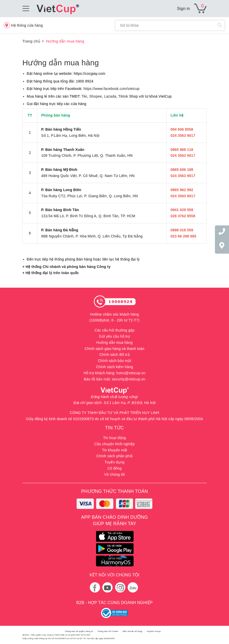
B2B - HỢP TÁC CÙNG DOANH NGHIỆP (114, 603)
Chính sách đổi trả (114, 355)
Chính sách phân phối (114, 456)
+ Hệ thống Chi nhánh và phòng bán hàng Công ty (67, 267)
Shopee (96, 96)
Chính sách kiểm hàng (114, 367)
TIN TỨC (114, 428)
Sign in (184, 9)
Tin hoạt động (114, 438)
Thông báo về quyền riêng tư (79, 631)
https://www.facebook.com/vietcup (111, 89)
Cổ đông (114, 468)
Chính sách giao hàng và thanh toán (114, 349)
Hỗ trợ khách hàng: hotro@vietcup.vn (115, 373)
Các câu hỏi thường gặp (114, 330)
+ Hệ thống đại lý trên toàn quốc (51, 273)
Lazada (110, 96)
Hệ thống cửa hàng (23, 25)
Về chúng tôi (114, 474)
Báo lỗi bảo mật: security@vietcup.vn (114, 379)
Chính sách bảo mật (114, 361)
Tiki (84, 96)
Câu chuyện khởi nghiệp (114, 444)
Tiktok (123, 96)
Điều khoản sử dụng (132, 631)
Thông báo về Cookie (108, 631)
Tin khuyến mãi (114, 450)
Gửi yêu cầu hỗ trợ (115, 336)
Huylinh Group (154, 631)
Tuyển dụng (114, 462)
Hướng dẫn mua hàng (61, 63)
